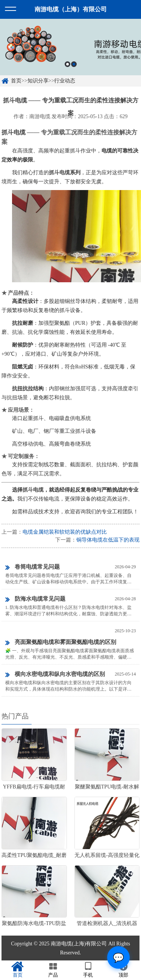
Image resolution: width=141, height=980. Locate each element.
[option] (70, 47)
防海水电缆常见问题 (35, 600)
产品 (53, 970)
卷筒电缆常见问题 (33, 568)
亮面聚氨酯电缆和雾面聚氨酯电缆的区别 (61, 643)
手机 (88, 970)
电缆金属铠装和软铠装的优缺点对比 (65, 532)
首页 (16, 81)
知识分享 (38, 81)
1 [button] (67, 64)
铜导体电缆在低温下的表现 (108, 540)
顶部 (123, 970)
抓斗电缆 (14, 132)
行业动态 (65, 81)
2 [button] (74, 64)
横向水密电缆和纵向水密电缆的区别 (55, 675)
